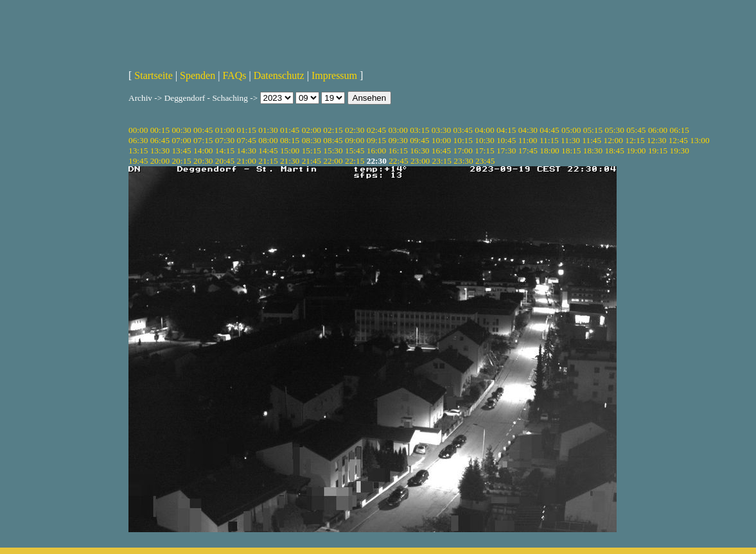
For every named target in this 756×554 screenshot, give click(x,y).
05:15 (593, 130)
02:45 (376, 130)
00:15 (160, 130)
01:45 (290, 130)
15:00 (290, 151)
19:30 (680, 151)
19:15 (658, 151)
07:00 (181, 140)
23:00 (420, 161)
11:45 (592, 140)
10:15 (463, 140)
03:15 (419, 130)
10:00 (441, 140)
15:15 (312, 151)
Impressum (334, 75)
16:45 (441, 151)
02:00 (312, 130)
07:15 (203, 140)
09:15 (376, 140)
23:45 (485, 161)
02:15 (333, 130)
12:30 (656, 140)
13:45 (181, 151)
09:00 (355, 140)
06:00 (658, 130)
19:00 (636, 151)
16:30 (419, 151)
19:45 (138, 161)
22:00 (333, 161)
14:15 (225, 151)
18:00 (549, 151)
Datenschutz (279, 75)
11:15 (549, 140)
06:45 (160, 140)
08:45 (333, 140)
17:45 (528, 151)
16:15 (398, 151)
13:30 (160, 151)
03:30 (441, 130)
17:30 (506, 151)
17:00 (463, 151)
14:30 (247, 151)
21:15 (268, 161)
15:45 (355, 151)
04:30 (528, 130)
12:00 (613, 140)
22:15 (355, 161)
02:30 (355, 130)
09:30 (398, 140)
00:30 (181, 130)
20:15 (181, 161)
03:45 (463, 130)
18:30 (593, 151)
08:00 (268, 140)
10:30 (484, 140)
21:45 (312, 161)
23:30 (463, 161)
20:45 (225, 161)
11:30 (570, 140)
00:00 (138, 130)
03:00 (398, 130)
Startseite (154, 75)
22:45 (398, 161)
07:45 (247, 140)
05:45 (636, 130)
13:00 (699, 140)
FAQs (234, 75)
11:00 (528, 140)
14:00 (203, 151)
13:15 (138, 151)
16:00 (376, 151)
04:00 (484, 130)
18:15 (571, 151)
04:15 (506, 130)
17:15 (484, 151)
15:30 (333, 151)
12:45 (678, 140)
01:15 (247, 130)
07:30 (225, 140)
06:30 (138, 140)
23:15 (442, 161)
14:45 (268, 151)
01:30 (268, 130)
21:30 (290, 161)
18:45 (614, 151)
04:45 (549, 130)
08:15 (290, 140)
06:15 (680, 130)
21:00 (247, 161)
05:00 (571, 130)
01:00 (225, 130)
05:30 (614, 130)
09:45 (419, 140)
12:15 (635, 140)
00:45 (203, 130)
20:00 (160, 161)
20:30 (203, 161)
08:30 (312, 140)
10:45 (506, 140)
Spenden (198, 75)
